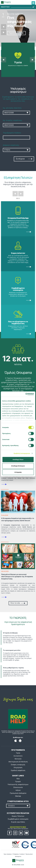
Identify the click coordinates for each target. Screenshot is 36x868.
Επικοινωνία (18, 787)
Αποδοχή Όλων (18, 459)
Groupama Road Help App (18, 218)
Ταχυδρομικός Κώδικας (12, 133)
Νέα (18, 779)
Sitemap (18, 796)
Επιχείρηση (18, 767)
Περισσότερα (16, 33)
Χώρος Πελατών (18, 816)
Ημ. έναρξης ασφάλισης (12, 120)
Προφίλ (18, 782)
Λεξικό (18, 790)
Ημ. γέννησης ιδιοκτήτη (12, 108)
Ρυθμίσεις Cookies (19, 854)
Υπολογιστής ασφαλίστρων (18, 784)
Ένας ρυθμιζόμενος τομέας (13, 668)
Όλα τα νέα (18, 603)
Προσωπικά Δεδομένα (18, 793)
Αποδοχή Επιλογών (18, 466)
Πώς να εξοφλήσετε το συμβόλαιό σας (18, 323)
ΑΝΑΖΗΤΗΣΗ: (5, 7)
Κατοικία (18, 759)
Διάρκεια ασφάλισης (11, 145)
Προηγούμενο (4, 27)
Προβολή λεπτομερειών (22, 453)
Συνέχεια (24, 159)
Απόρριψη (18, 472)
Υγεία (18, 753)
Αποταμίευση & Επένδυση (18, 762)
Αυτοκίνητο (18, 756)
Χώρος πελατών (18, 253)
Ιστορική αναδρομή (10, 633)
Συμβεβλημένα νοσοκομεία (18, 289)
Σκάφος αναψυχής (18, 765)
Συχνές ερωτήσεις (18, 822)
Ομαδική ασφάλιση (18, 770)
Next (21, 194)
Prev (15, 194)
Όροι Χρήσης (8, 854)
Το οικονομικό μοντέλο (12, 650)
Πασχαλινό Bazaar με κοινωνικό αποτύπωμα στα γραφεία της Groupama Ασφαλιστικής (17, 577)
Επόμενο (4, 32)
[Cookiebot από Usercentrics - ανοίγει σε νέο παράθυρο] (26, 394)
